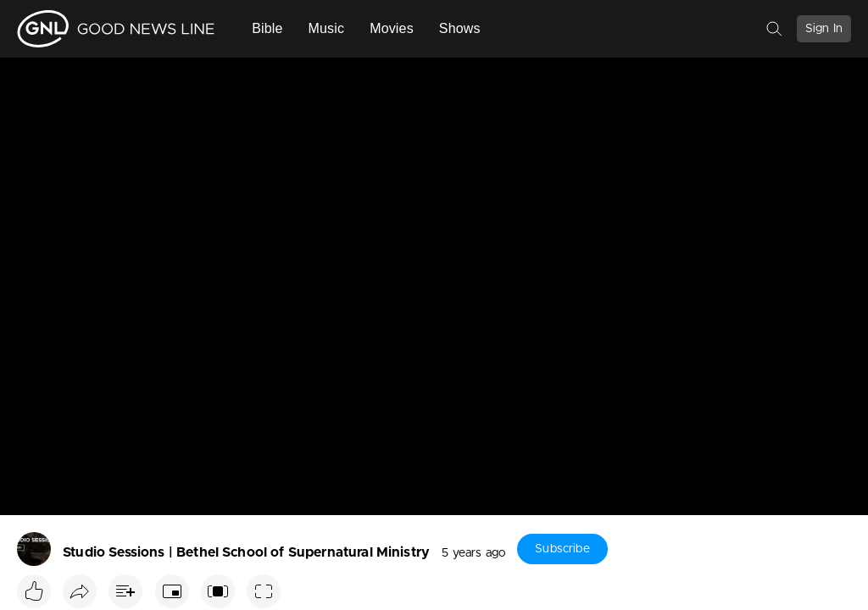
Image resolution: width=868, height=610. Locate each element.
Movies (392, 28)
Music (327, 28)
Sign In (824, 29)
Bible (267, 28)
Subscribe (562, 549)
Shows (460, 28)
